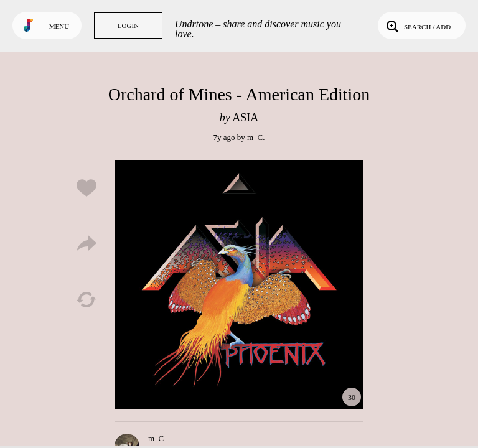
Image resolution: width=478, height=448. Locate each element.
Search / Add (417, 26)
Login (128, 26)
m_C (255, 137)
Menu (59, 26)
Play (239, 284)
